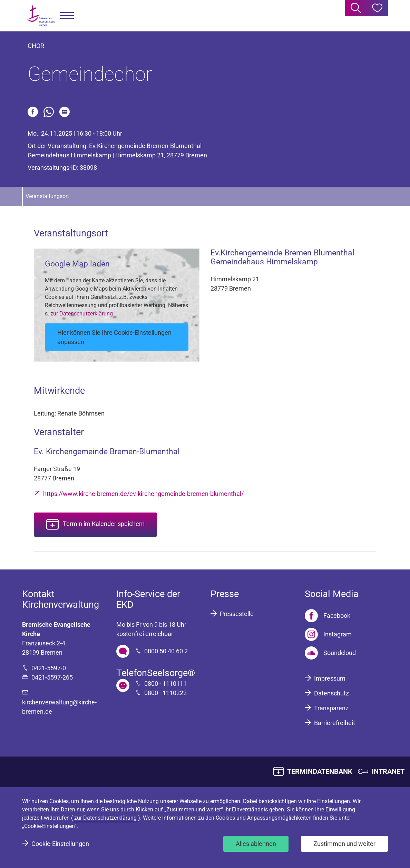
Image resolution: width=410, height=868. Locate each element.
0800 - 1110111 (165, 684)
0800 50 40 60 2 (166, 651)
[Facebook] (328, 616)
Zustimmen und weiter (344, 844)
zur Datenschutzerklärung (82, 314)
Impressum (330, 678)
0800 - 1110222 (165, 693)
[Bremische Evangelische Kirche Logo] (41, 16)
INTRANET (388, 771)
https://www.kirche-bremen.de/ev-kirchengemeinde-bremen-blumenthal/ (143, 494)
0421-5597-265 (52, 677)
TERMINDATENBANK (320, 771)
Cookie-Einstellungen (60, 844)
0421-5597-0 (49, 668)
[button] (67, 16)
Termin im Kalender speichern (104, 524)
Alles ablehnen (256, 844)
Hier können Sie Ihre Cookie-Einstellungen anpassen (114, 337)
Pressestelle (237, 614)
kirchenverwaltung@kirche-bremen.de (59, 707)
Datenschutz (331, 693)
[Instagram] (328, 634)
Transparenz (331, 708)
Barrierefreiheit (335, 723)
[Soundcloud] (330, 653)
